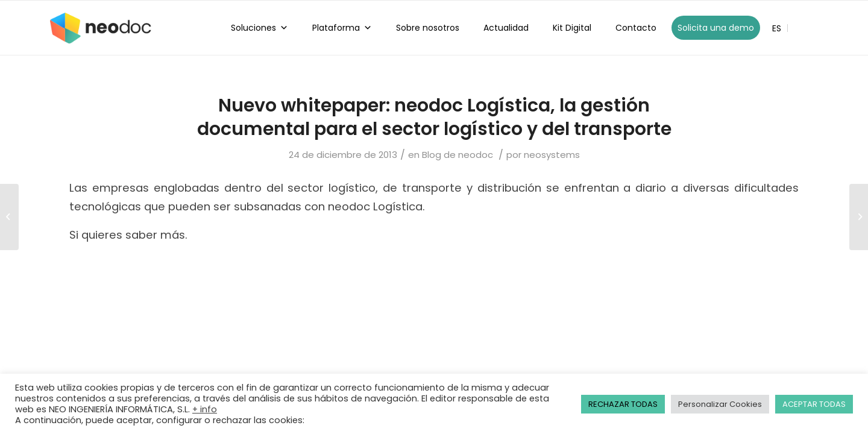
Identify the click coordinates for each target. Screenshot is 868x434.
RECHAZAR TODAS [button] (623, 404)
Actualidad (506, 28)
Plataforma (342, 28)
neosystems (552, 155)
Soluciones (259, 28)
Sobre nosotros (428, 28)
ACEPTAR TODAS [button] (814, 404)
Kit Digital (572, 28)
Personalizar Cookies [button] (720, 404)
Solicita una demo (716, 28)
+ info (205, 409)
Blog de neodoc (458, 155)
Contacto (636, 28)
